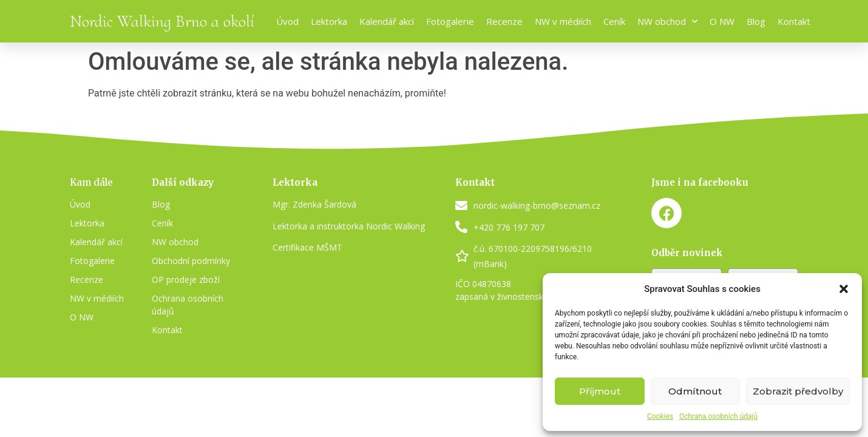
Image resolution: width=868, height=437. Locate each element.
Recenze (504, 21)
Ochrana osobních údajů (718, 416)
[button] (844, 289)
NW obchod (667, 22)
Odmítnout (695, 391)
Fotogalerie (450, 21)
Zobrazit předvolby (798, 391)
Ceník (614, 21)
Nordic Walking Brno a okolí (162, 21)
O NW (722, 21)
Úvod (287, 21)
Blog (756, 21)
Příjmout (600, 391)
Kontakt (794, 21)
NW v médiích (563, 21)
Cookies (660, 416)
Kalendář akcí (387, 21)
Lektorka (329, 21)
